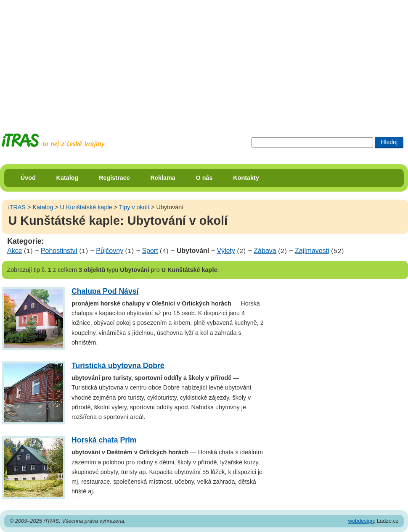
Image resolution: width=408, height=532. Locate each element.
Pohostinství (59, 251)
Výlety (226, 251)
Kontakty (246, 178)
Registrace (114, 178)
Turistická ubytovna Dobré (118, 366)
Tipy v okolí (134, 207)
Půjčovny (110, 251)
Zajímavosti (312, 251)
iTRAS (17, 207)
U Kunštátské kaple (86, 207)
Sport (150, 251)
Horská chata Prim (104, 440)
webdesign (361, 521)
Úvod (28, 178)
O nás (204, 178)
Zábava (265, 251)
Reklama (163, 178)
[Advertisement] (162, 59)
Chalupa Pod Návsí (105, 291)
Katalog (68, 178)
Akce (15, 251)
